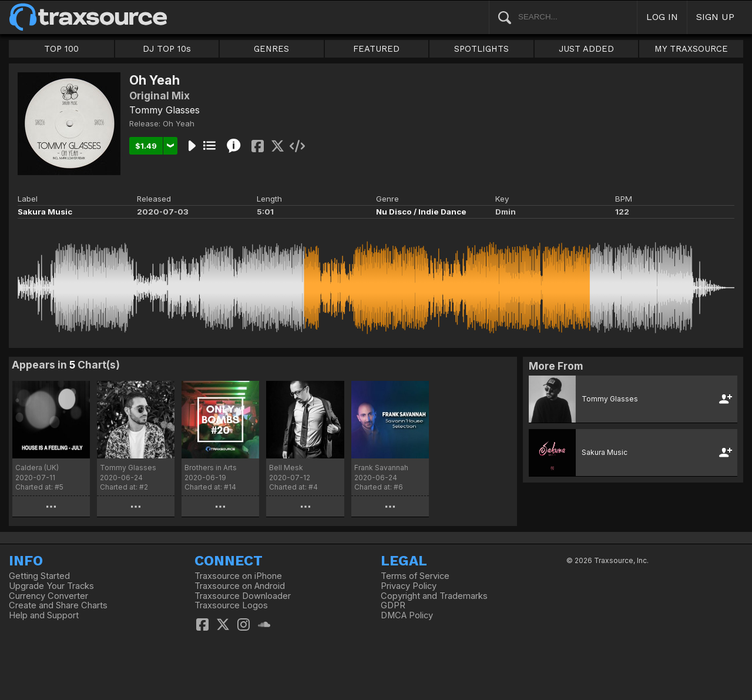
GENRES (271, 49)
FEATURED (376, 49)
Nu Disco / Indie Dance (421, 212)
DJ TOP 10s (167, 49)
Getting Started (39, 576)
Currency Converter (48, 596)
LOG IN (662, 17)
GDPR (393, 605)
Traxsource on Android (240, 586)
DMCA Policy (407, 615)
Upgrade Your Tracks (51, 586)
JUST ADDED (586, 49)
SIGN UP (715, 17)
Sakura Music (45, 212)
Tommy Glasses (164, 110)
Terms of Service (415, 576)
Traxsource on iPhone (238, 576)
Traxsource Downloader (243, 596)
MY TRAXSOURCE (691, 49)
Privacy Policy (409, 586)
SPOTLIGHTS (481, 49)
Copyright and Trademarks (434, 596)
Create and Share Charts (58, 605)
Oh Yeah (179, 123)
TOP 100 (61, 49)
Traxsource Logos (231, 605)
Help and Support (44, 615)
